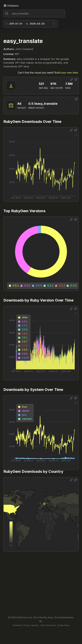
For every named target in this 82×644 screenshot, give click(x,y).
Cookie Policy (63, 625)
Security (35, 625)
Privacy (27, 625)
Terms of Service (48, 625)
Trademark (17, 625)
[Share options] (72, 80)
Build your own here (66, 73)
